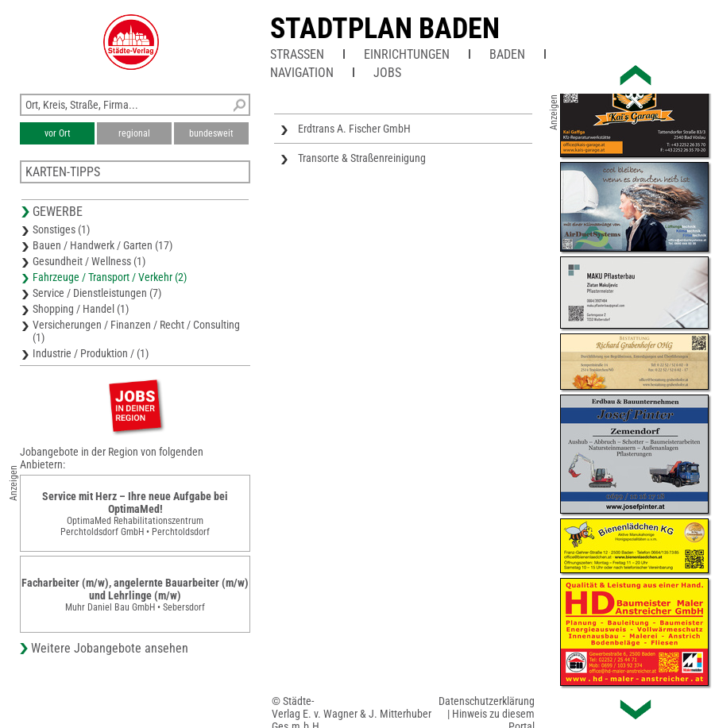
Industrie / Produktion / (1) (91, 353)
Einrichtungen (407, 54)
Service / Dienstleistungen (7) (97, 293)
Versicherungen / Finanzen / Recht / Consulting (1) (136, 331)
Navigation (302, 73)
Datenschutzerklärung (487, 701)
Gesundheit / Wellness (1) (89, 261)
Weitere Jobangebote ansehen (110, 648)
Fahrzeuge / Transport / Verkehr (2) (110, 277)
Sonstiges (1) (61, 229)
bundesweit (211, 133)
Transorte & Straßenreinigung (362, 158)
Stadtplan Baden (385, 29)
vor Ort (58, 133)
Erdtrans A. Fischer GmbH (354, 129)
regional (134, 133)
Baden (507, 54)
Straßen (297, 54)
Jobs (387, 73)
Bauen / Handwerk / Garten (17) (102, 245)
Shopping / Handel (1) (81, 309)
